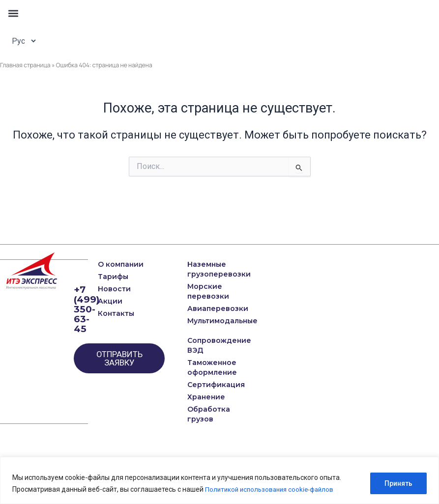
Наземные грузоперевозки (201, 269)
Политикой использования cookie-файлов (273, 490)
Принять (398, 484)
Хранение (201, 397)
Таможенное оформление (201, 367)
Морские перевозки (201, 291)
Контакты (116, 313)
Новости (114, 289)
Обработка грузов (201, 414)
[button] (13, 13)
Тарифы (113, 277)
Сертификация (201, 385)
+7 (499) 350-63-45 (87, 309)
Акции (110, 301)
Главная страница (25, 65)
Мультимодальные (201, 321)
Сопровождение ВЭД (201, 345)
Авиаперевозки (201, 308)
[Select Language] (21, 41)
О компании (121, 264)
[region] (219, 481)
